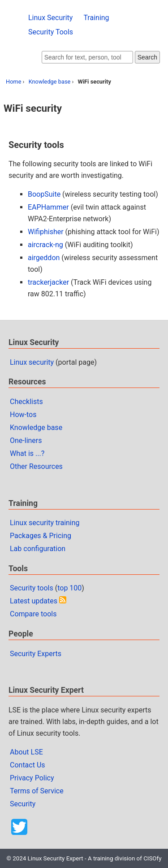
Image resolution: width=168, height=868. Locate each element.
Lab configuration (38, 549)
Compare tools (33, 614)
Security (23, 804)
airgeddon (44, 258)
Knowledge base (50, 82)
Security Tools (51, 32)
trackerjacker (48, 282)
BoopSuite (44, 194)
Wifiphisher (46, 232)
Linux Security (50, 18)
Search (147, 57)
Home (13, 82)
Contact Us (28, 765)
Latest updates (34, 601)
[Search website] (87, 57)
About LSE (26, 752)
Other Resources (36, 466)
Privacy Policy (32, 778)
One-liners (26, 440)
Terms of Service (37, 791)
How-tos (23, 415)
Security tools (32, 588)
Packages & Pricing (41, 536)
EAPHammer (48, 207)
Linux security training (45, 523)
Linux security (32, 362)
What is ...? (27, 453)
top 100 (69, 588)
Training (96, 18)
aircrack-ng (45, 245)
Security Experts (36, 654)
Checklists (26, 402)
